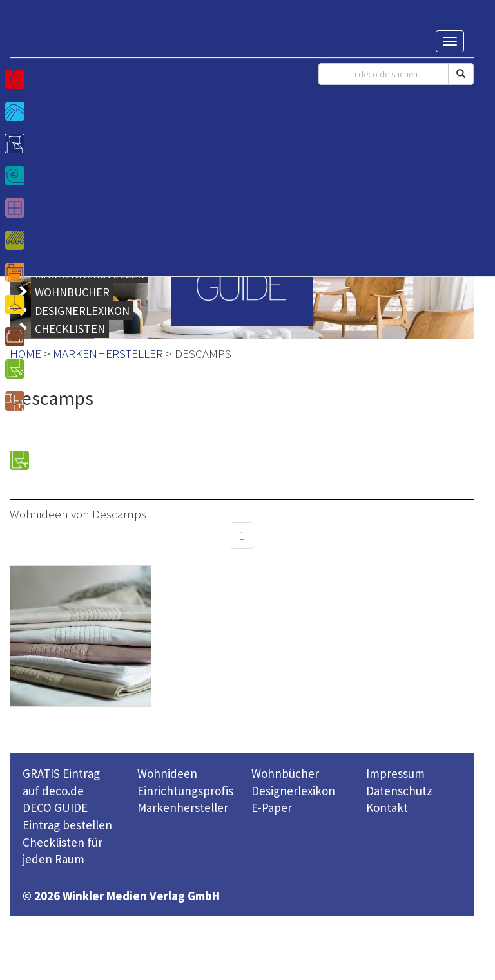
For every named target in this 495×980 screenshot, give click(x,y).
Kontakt (387, 807)
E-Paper (272, 807)
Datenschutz (399, 791)
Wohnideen (167, 773)
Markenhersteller (183, 807)
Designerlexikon (293, 791)
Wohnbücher (285, 773)
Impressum (395, 773)
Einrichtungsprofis (185, 791)
